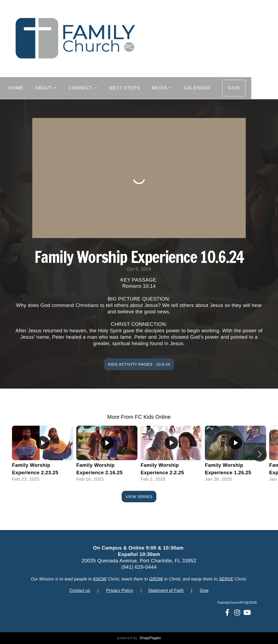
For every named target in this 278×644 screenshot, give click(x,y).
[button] (260, 454)
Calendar (197, 88)
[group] (43, 454)
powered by (139, 638)
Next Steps (125, 88)
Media (162, 88)
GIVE (234, 88)
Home (16, 88)
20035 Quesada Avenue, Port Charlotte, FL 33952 (139, 561)
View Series (139, 497)
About (46, 88)
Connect (83, 88)
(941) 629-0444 (139, 567)
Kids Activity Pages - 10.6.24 (139, 364)
